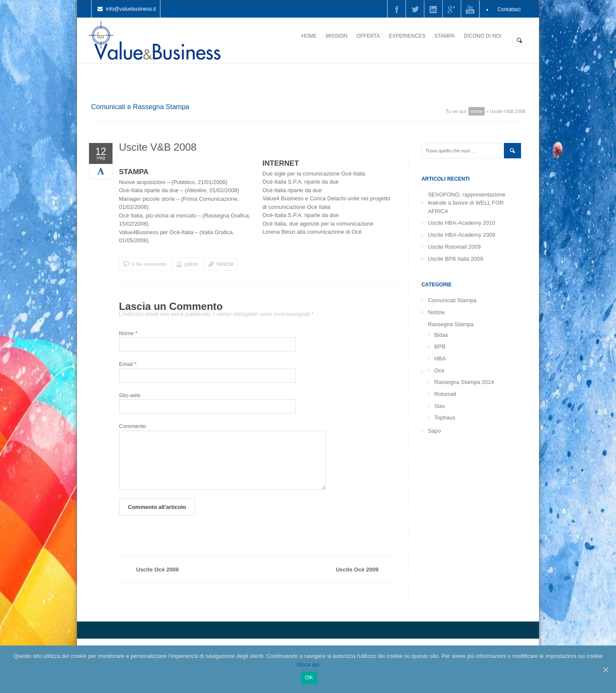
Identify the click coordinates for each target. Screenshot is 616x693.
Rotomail (445, 394)
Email (128, 364)
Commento (133, 426)
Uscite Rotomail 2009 (454, 247)
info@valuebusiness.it (131, 9)
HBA (440, 358)
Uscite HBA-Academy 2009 (462, 235)
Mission (337, 36)
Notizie (225, 264)
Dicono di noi (483, 36)
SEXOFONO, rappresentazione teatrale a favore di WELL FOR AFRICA (466, 203)
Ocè (439, 370)
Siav (440, 406)
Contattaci (509, 9)
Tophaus (445, 418)
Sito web (130, 395)
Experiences (407, 36)
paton (191, 264)
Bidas (441, 335)
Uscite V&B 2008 (158, 148)
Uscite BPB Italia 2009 (455, 259)
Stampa (444, 36)
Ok (309, 677)
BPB (440, 346)
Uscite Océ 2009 (357, 580)
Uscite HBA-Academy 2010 (462, 223)
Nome (128, 333)
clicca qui (308, 665)
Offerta (368, 36)
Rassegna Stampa (451, 324)
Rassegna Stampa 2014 (464, 382)
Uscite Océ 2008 (157, 580)
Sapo (434, 431)
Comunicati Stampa (452, 300)
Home (309, 36)
